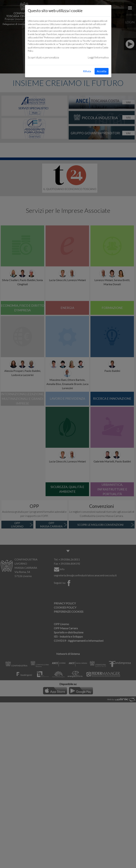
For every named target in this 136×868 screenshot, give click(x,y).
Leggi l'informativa (98, 57)
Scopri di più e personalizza (43, 57)
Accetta (102, 71)
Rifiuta (87, 71)
